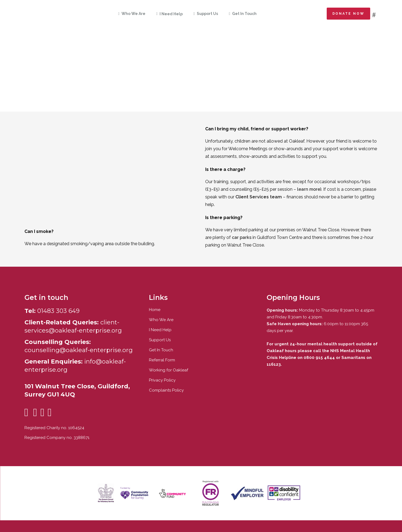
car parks (242, 237)
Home (155, 310)
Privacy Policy (162, 380)
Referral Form (162, 360)
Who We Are (161, 320)
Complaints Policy (166, 390)
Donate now (348, 14)
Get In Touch (161, 350)
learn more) (309, 189)
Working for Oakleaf (169, 370)
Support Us (160, 340)
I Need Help (160, 330)
